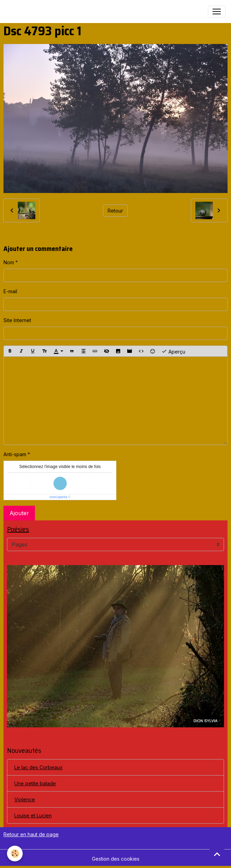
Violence (25, 799)
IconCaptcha (59, 497)
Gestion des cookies (116, 859)
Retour (115, 211)
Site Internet (17, 320)
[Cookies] (15, 854)
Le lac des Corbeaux (38, 767)
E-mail (10, 291)
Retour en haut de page (31, 834)
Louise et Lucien (33, 815)
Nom (9, 262)
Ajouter (19, 513)
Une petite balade (35, 783)
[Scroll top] (217, 854)
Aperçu (173, 351)
